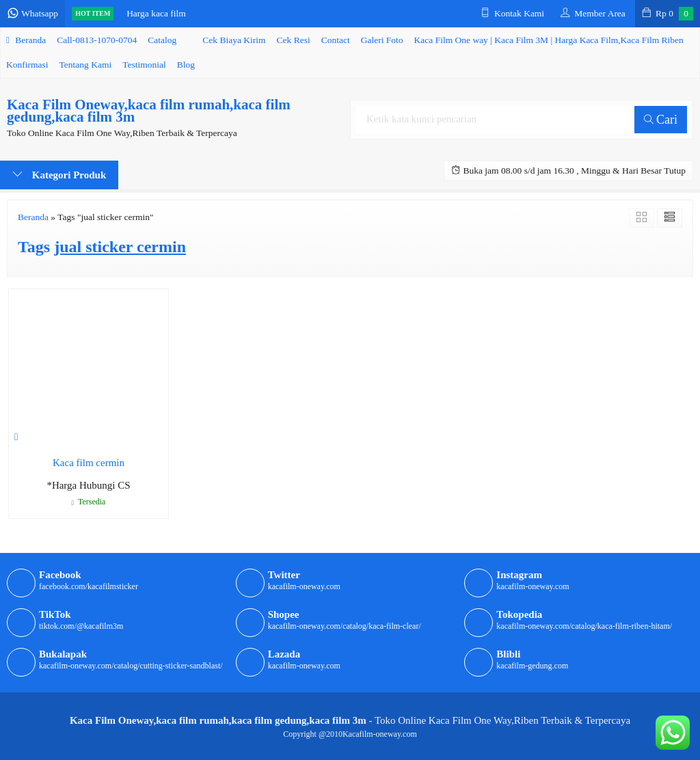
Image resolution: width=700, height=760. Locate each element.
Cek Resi (294, 40)
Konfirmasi (27, 65)
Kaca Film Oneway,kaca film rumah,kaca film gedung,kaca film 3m (149, 111)
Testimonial (144, 65)
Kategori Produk (59, 175)
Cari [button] (661, 120)
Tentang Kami (86, 65)
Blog (186, 65)
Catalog (162, 40)
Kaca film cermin (89, 463)
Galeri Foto (382, 40)
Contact (336, 40)
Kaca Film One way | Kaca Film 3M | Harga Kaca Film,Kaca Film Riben (549, 40)
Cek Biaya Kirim (234, 40)
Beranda (26, 40)
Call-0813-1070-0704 (97, 40)
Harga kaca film (156, 13)
